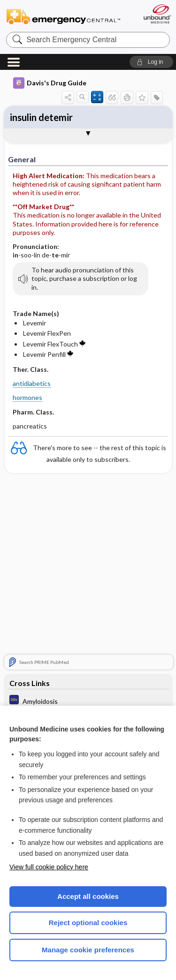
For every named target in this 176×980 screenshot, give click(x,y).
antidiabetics (32, 383)
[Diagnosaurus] (88, 701)
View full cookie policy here (49, 867)
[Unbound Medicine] (157, 14)
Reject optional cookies (88, 923)
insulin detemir (41, 117)
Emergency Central (63, 16)
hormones (27, 397)
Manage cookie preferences (88, 950)
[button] (151, 62)
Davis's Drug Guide (50, 83)
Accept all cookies (88, 896)
